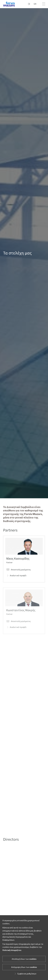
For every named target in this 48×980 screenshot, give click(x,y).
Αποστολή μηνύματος (18, 573)
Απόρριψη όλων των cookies (24, 967)
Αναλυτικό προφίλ (16, 579)
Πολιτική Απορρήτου (12, 950)
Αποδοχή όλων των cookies (24, 959)
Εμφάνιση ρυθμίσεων (25, 974)
